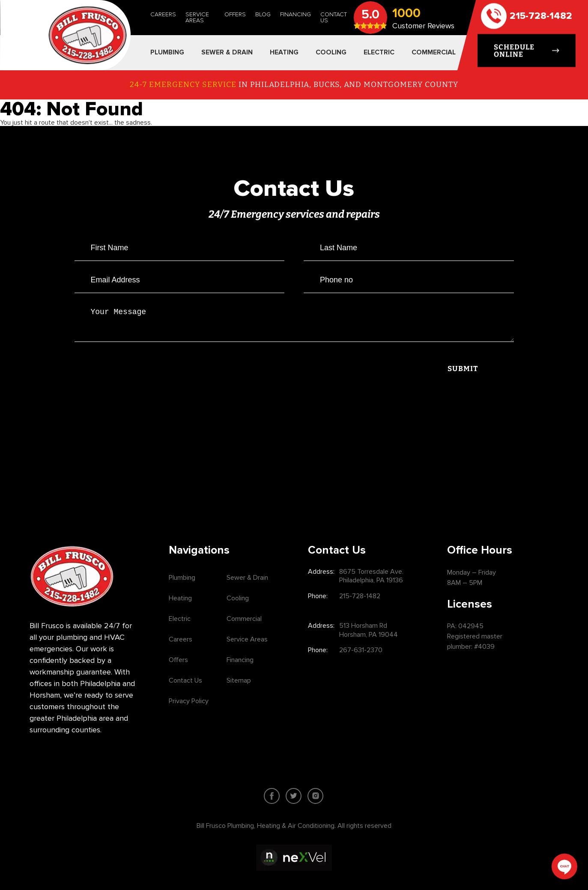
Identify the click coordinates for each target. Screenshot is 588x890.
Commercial (244, 619)
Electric (180, 619)
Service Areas (197, 17)
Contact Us (334, 17)
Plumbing (182, 578)
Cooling (238, 598)
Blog (263, 14)
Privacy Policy (189, 701)
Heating (180, 598)
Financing (295, 14)
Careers (163, 14)
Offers (235, 14)
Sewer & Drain (247, 578)
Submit (463, 374)
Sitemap (239, 680)
